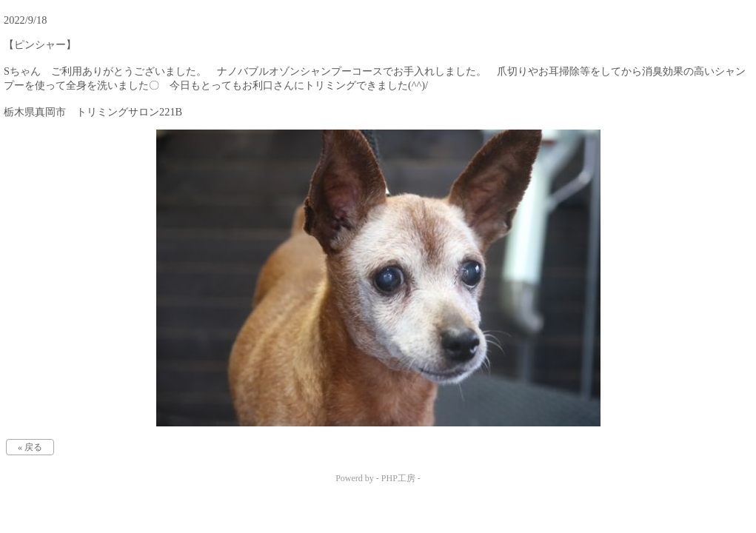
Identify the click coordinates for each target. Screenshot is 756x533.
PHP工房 (398, 478)
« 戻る (30, 447)
